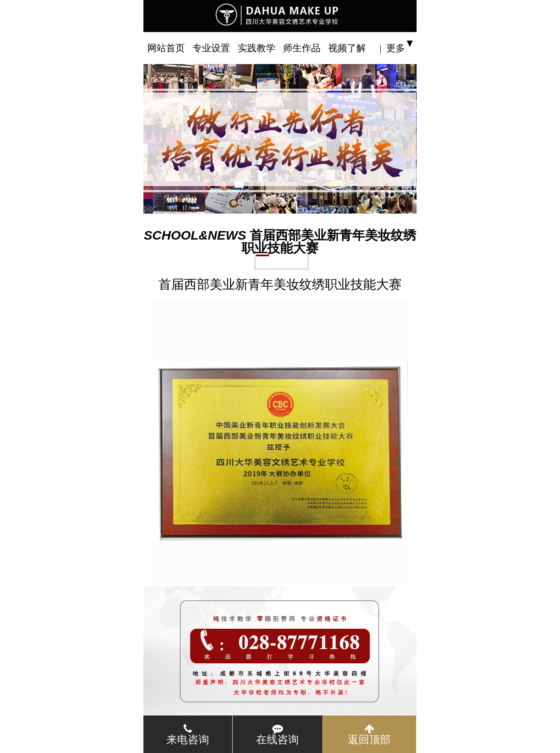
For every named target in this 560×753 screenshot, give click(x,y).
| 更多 (392, 48)
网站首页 (166, 48)
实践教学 (257, 48)
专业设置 (211, 48)
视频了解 (347, 48)
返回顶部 (369, 734)
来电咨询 (188, 734)
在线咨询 (277, 734)
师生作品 (302, 48)
